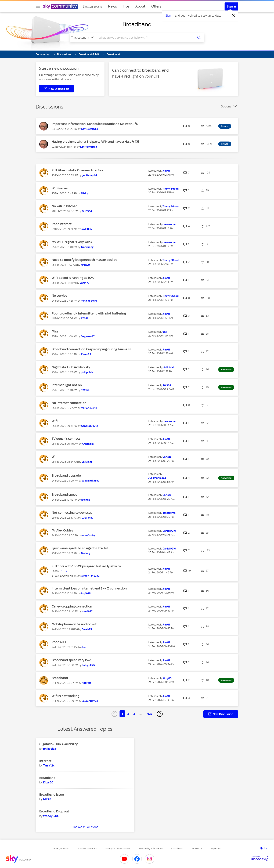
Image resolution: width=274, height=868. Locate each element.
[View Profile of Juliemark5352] (91, 481)
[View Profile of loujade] (86, 500)
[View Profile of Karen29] (86, 354)
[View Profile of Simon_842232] (90, 576)
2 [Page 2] (128, 714)
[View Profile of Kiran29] (85, 265)
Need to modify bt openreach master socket (84, 260)
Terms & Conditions (87, 849)
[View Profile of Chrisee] (167, 457)
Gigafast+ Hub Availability (71, 367)
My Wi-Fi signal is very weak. (72, 242)
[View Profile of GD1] (165, 332)
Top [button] (266, 848)
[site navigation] (38, 6)
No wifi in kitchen (65, 206)
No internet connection (69, 403)
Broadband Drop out (54, 811)
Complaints (177, 849)
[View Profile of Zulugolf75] (88, 665)
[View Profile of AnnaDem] (88, 444)
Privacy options (61, 849)
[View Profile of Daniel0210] (169, 531)
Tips (126, 6)
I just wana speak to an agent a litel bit (80, 548)
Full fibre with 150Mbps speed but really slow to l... (88, 566)
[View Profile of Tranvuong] (87, 247)
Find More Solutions (85, 827)
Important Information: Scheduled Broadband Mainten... (93, 124)
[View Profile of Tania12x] (49, 765)
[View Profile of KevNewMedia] (90, 129)
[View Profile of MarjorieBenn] (89, 408)
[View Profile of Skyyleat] (87, 462)
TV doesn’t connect (66, 439)
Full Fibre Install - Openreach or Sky (77, 170)
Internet (45, 761)
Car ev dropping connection (72, 606)
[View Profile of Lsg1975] (86, 594)
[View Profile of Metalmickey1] (89, 301)
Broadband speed (65, 495)
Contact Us (197, 849)
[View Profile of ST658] (85, 319)
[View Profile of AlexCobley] (89, 536)
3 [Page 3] (134, 714)
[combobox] (145, 38)
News (112, 6)
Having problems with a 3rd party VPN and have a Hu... (92, 142)
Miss (55, 331)
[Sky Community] (60, 6)
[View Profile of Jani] (84, 647)
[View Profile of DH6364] (87, 211)
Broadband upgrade (66, 475)
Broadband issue (52, 795)
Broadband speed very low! (71, 660)
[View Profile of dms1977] (87, 612)
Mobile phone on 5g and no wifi (75, 624)
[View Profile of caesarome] (169, 224)
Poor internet (62, 224)
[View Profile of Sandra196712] (90, 426)
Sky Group (216, 849)
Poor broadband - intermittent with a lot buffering (89, 313)
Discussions (92, 6)
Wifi (55, 421)
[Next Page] (160, 714)
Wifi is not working (66, 696)
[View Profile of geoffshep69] (89, 175)
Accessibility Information (150, 849)
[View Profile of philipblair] (87, 372)
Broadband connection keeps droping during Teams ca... (93, 349)
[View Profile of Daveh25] (87, 629)
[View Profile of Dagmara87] (88, 337)
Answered (226, 369)
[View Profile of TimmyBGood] (171, 189)
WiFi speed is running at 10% (73, 278)
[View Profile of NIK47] (47, 799)
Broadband (137, 24)
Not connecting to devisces (72, 513)
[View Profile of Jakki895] (86, 229)
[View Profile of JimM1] (166, 171)
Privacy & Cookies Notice (117, 849)
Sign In (231, 6)
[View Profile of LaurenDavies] (90, 701)
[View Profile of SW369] (85, 390)
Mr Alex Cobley (62, 530)
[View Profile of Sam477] (84, 283)
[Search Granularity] (83, 38)
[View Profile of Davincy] (86, 553)
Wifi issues (60, 188)
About (140, 6)
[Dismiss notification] (234, 16)
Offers (156, 6)
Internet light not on (67, 385)
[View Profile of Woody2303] (51, 816)
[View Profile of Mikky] (85, 193)
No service (59, 296)
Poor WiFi (59, 642)
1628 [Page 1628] (149, 714)
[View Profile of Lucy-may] (87, 518)
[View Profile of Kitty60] (86, 683)
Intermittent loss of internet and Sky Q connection (89, 588)
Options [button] (226, 106)
